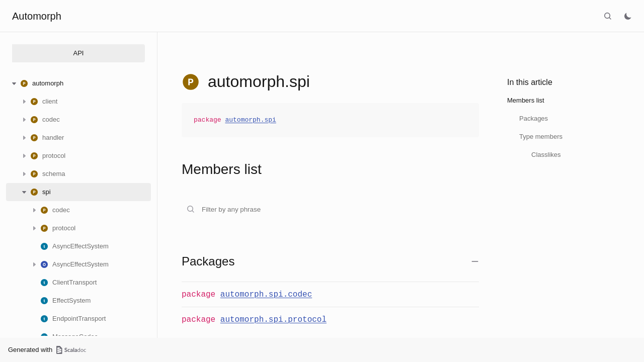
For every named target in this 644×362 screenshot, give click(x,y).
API (79, 53)
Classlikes (546, 155)
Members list (526, 100)
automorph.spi (250, 120)
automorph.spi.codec (266, 295)
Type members (541, 137)
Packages (534, 118)
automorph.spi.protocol (273, 320)
